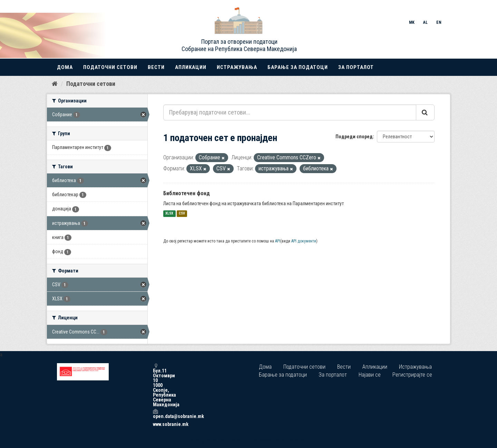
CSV (182, 214)
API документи (304, 241)
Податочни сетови (110, 67)
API (278, 241)
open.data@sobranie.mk (155, 414)
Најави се (370, 375)
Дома (65, 67)
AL (425, 22)
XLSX (169, 214)
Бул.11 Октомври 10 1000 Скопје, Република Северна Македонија (155, 385)
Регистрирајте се (412, 375)
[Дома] (55, 84)
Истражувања (237, 67)
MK (412, 22)
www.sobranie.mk (155, 424)
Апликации (191, 67)
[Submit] (425, 112)
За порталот (356, 67)
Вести (156, 67)
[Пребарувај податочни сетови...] (290, 112)
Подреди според (354, 137)
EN (439, 22)
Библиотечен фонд (187, 193)
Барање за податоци (298, 67)
